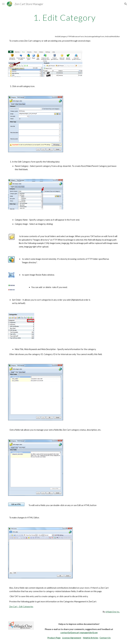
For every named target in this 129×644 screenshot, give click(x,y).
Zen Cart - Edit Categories (21, 607)
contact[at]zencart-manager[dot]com (79, 633)
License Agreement (72, 638)
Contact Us (105, 638)
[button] (3, 4)
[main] (64, 17)
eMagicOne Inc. (113, 612)
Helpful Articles (91, 638)
